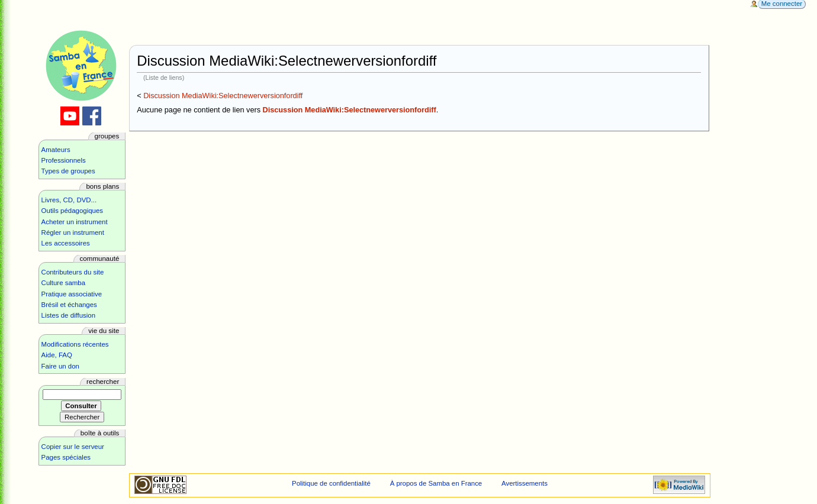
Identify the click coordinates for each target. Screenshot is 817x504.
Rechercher (103, 382)
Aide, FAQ (57, 355)
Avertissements (525, 483)
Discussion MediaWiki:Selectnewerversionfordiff (223, 96)
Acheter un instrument (75, 222)
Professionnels (64, 160)
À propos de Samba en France (436, 483)
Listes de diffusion (68, 315)
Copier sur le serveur (73, 447)
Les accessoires (66, 243)
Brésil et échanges (69, 305)
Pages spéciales (66, 457)
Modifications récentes (75, 344)
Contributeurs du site (73, 272)
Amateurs (56, 150)
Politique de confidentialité (331, 483)
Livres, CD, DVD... (69, 200)
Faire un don (60, 366)
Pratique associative (72, 294)
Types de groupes (68, 171)
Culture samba (63, 283)
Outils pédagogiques (72, 211)
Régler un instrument (73, 232)
